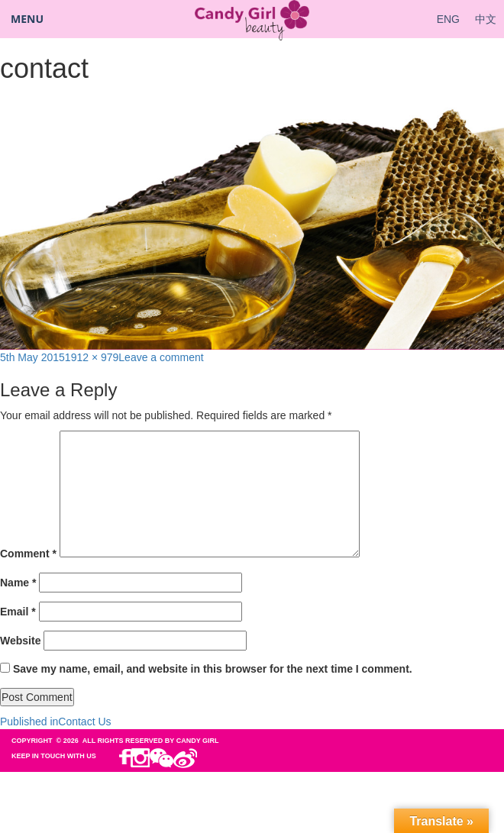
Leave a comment (161, 357)
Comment (28, 554)
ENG (448, 19)
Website (20, 641)
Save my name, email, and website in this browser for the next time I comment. (213, 669)
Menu (27, 19)
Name (18, 583)
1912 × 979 (92, 357)
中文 (486, 19)
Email (18, 612)
